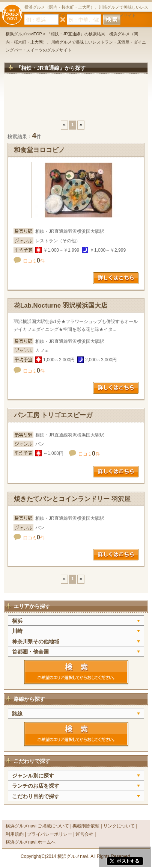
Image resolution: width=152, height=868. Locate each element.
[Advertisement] (76, 101)
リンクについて (119, 826)
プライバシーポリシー (50, 834)
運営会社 (84, 834)
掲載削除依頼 (86, 826)
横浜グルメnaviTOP (24, 34)
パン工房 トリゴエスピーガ (53, 415)
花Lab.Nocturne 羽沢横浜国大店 (61, 306)
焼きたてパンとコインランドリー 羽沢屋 (72, 499)
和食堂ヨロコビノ (43, 150)
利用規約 (15, 834)
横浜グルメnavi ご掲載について (37, 826)
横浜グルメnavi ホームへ (31, 842)
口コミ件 (34, 261)
